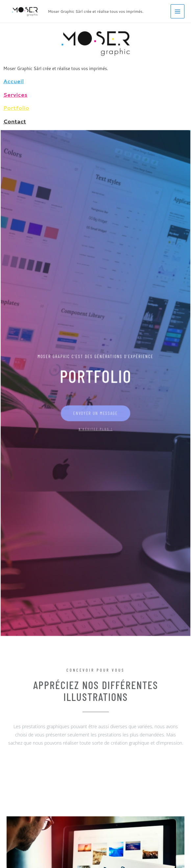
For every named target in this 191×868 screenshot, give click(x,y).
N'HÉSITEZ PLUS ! (95, 427)
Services (15, 95)
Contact (15, 121)
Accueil (14, 81)
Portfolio (16, 108)
